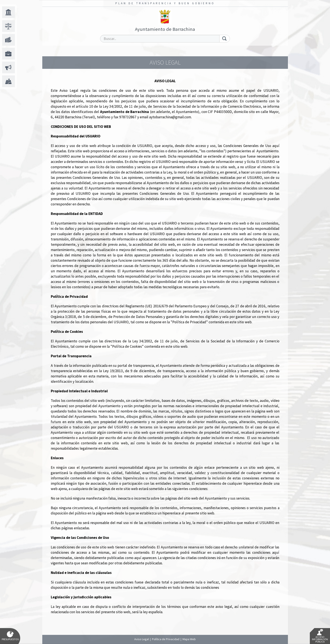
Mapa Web (189, 639)
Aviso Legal (142, 639)
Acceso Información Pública (320, 636)
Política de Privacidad (166, 639)
